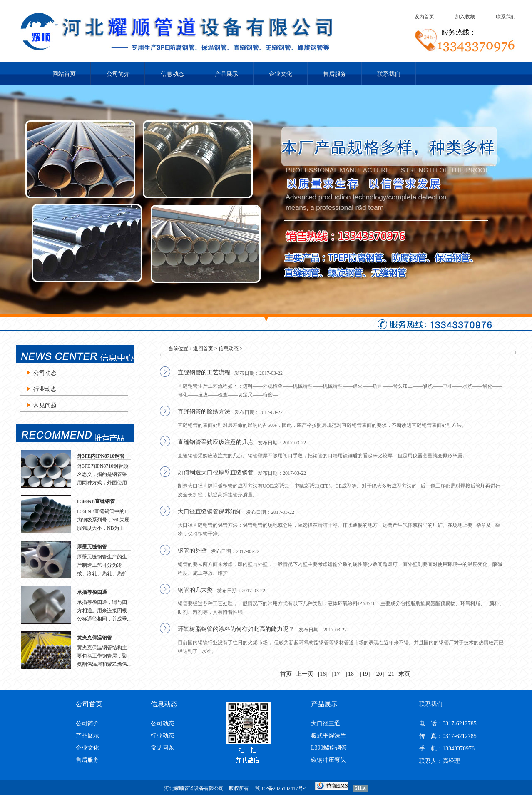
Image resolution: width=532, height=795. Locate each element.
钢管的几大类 (195, 590)
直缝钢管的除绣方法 (204, 412)
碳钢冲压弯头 (328, 760)
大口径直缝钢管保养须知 (210, 512)
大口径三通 (326, 724)
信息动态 (172, 74)
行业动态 (45, 389)
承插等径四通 (92, 592)
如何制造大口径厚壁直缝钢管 (216, 472)
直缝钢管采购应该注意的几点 (216, 442)
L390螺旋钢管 (329, 748)
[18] (351, 674)
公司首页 (89, 704)
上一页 (305, 674)
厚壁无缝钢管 (92, 547)
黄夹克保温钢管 (94, 638)
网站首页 (64, 74)
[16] (323, 674)
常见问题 (45, 405)
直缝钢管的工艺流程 (204, 373)
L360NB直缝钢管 (96, 501)
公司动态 (45, 373)
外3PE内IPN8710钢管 (101, 456)
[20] (379, 674)
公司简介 (118, 74)
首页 (286, 674)
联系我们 (506, 17)
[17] (337, 674)
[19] (365, 674)
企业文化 (281, 74)
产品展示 (226, 74)
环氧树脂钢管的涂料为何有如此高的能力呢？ (236, 629)
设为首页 (424, 17)
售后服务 (335, 74)
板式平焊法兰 (328, 736)
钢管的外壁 (192, 551)
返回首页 (203, 349)
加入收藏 (465, 17)
